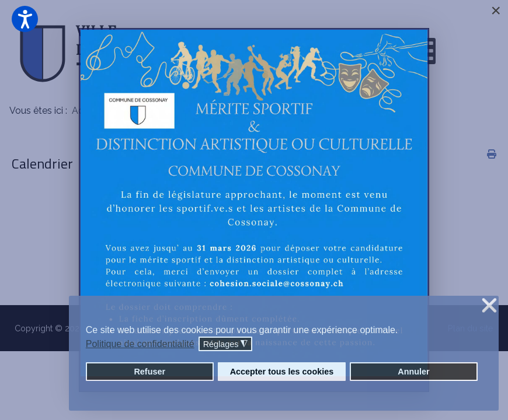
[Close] (496, 10)
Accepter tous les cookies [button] (282, 372)
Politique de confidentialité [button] (140, 344)
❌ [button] (489, 306)
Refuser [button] (149, 372)
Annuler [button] (413, 372)
